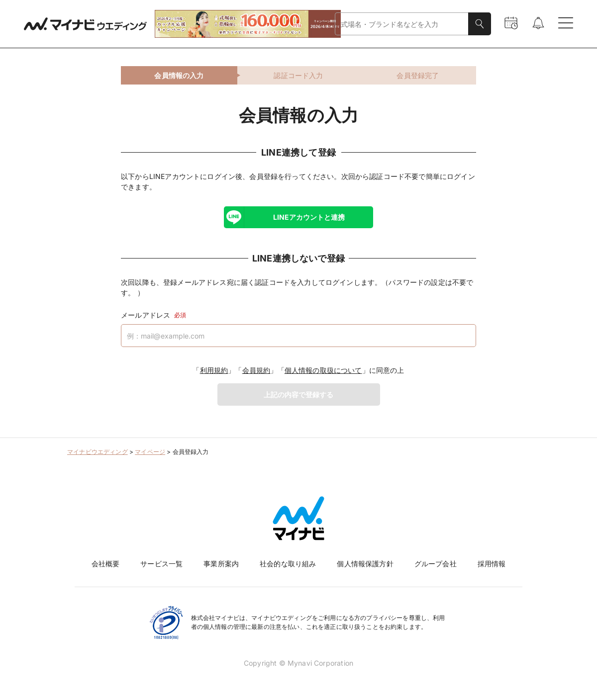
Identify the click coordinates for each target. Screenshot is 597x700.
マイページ (150, 452)
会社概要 (106, 564)
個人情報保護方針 (365, 564)
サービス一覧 (161, 564)
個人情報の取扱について (323, 370)
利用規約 (214, 370)
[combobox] (402, 24)
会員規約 (256, 370)
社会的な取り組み (288, 564)
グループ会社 (436, 564)
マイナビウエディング (98, 452)
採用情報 (492, 564)
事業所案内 (221, 564)
